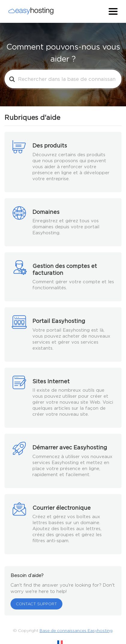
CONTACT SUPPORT (36, 604)
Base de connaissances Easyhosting (76, 630)
